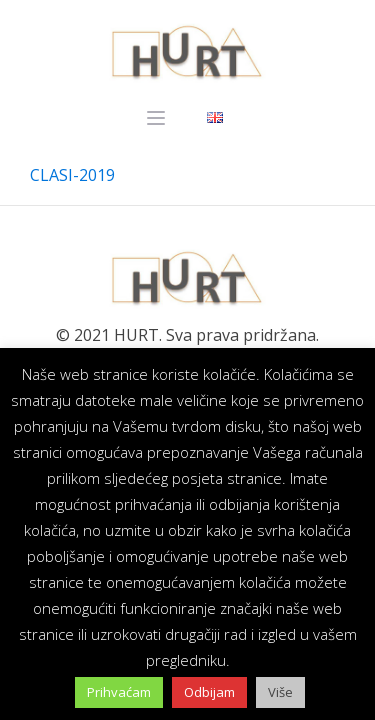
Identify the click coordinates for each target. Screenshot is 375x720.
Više (280, 692)
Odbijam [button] (209, 692)
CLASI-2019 (72, 175)
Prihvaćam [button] (119, 692)
